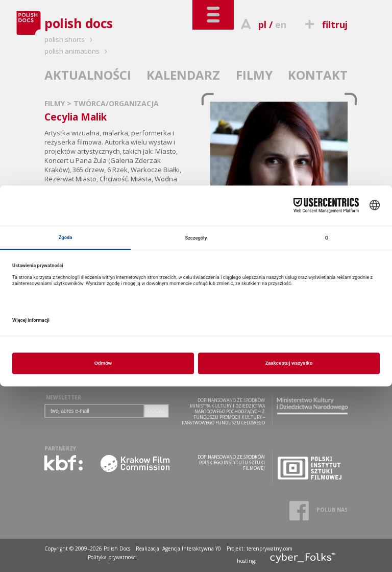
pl (262, 25)
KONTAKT (318, 75)
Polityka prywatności (112, 557)
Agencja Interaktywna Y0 (192, 549)
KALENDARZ (183, 75)
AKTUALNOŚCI (88, 75)
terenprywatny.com (269, 549)
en (281, 25)
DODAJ (156, 411)
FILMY (254, 75)
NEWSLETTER (64, 397)
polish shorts (70, 39)
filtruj (325, 25)
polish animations (77, 51)
